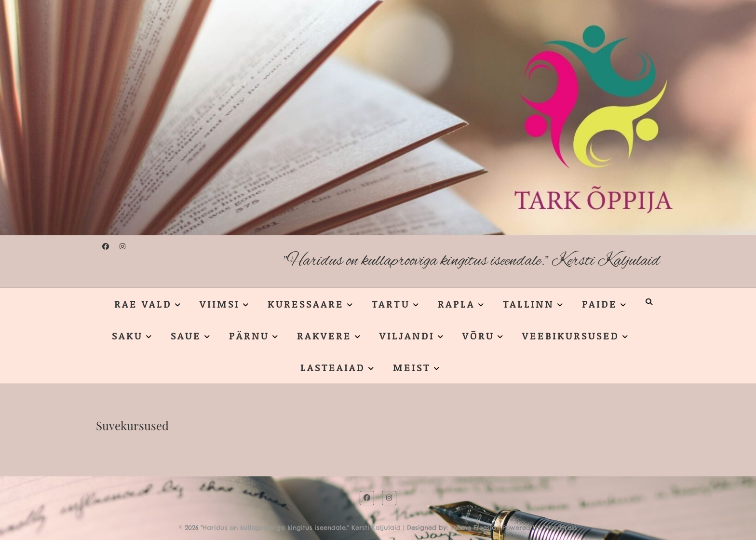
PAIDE (600, 304)
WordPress (561, 527)
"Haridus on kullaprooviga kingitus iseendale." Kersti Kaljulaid (472, 261)
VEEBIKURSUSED (571, 336)
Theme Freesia (473, 527)
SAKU (127, 336)
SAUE (186, 336)
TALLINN (528, 304)
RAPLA (456, 304)
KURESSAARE (306, 304)
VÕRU (478, 336)
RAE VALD (143, 304)
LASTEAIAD (333, 367)
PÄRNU (249, 336)
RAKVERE (324, 336)
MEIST (412, 367)
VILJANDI (407, 336)
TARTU (391, 304)
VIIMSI (220, 304)
